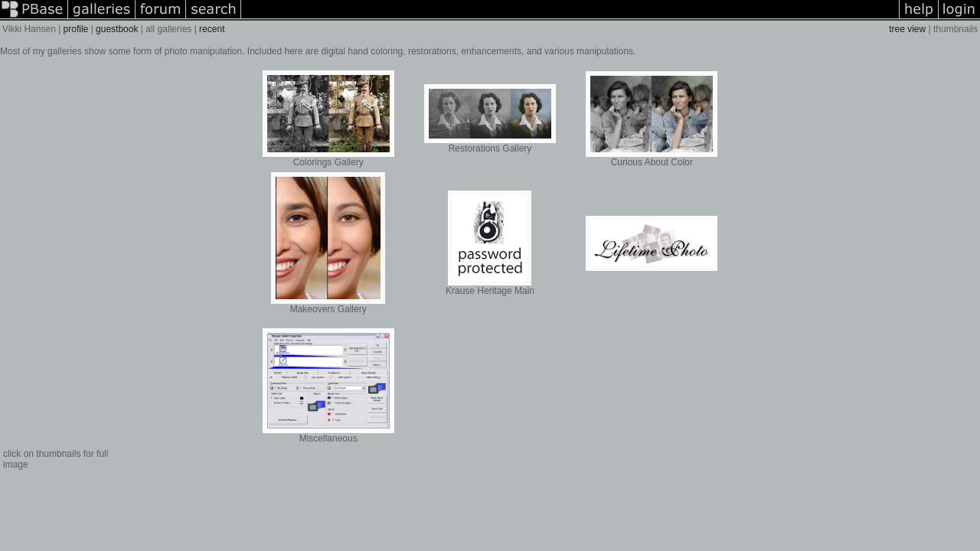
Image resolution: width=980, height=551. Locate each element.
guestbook (117, 29)
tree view (907, 29)
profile (76, 29)
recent (212, 29)
